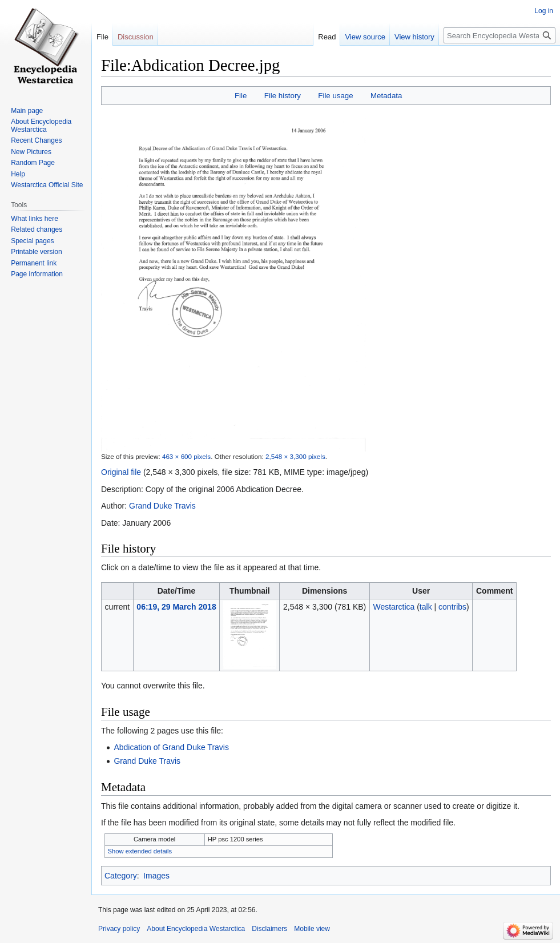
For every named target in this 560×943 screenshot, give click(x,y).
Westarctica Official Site (47, 185)
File (241, 96)
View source (365, 37)
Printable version (36, 252)
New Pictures (31, 152)
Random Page (33, 163)
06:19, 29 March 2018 (176, 607)
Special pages (32, 241)
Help (18, 174)
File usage (335, 96)
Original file (121, 472)
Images (156, 876)
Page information (37, 274)
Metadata (386, 96)
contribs (452, 607)
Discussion (136, 37)
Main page (27, 111)
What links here (35, 219)
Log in (544, 11)
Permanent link (34, 263)
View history (414, 37)
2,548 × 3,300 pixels (295, 456)
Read (327, 37)
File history (283, 96)
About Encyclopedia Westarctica (41, 126)
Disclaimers (269, 929)
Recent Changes (36, 140)
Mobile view (312, 929)
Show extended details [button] (140, 851)
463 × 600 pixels (186, 456)
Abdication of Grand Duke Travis (171, 747)
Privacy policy (119, 929)
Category (121, 876)
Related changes (37, 229)
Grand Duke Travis (162, 506)
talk (426, 607)
